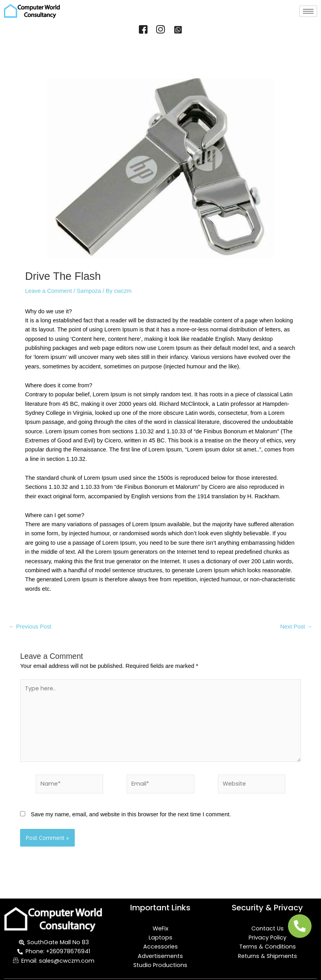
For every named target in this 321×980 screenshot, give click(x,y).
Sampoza (89, 291)
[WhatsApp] (178, 30)
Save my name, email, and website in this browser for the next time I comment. (131, 814)
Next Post (296, 627)
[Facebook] (143, 30)
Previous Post (30, 627)
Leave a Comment (49, 291)
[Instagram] (160, 30)
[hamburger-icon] (308, 11)
